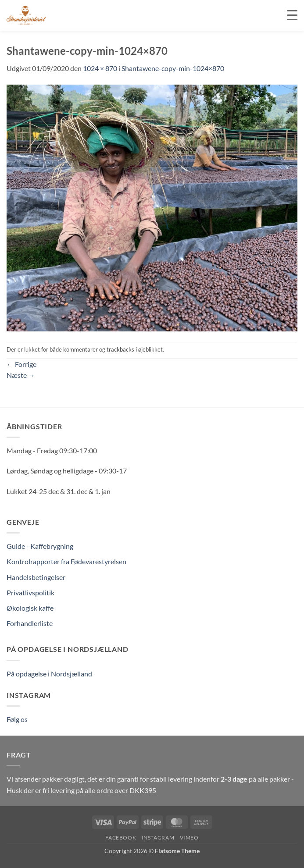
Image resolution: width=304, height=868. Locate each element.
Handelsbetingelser (36, 577)
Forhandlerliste (30, 623)
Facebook (121, 838)
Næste (21, 375)
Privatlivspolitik (30, 592)
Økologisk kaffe (30, 608)
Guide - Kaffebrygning (40, 546)
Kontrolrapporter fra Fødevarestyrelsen (66, 561)
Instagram (158, 838)
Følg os (17, 719)
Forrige (21, 364)
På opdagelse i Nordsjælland (49, 674)
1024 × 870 (100, 68)
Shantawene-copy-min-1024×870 (173, 68)
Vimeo (189, 838)
